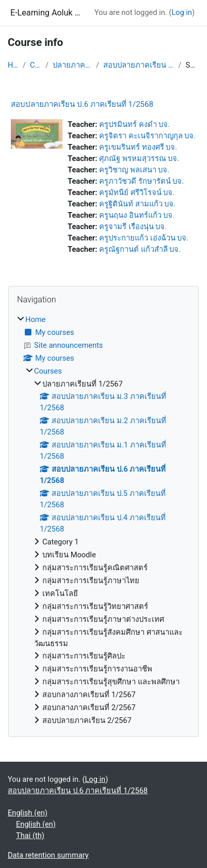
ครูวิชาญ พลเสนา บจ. (134, 170)
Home (13, 65)
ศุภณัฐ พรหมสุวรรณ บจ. (139, 158)
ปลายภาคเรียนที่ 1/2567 (72, 65)
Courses (36, 65)
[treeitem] (104, 520)
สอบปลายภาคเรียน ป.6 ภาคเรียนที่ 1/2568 (139, 65)
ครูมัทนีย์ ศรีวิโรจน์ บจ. (137, 192)
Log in (182, 12)
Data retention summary (48, 855)
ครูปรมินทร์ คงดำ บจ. (134, 124)
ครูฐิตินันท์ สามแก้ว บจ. (137, 204)
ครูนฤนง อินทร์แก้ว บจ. (137, 215)
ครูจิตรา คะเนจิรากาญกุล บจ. (147, 136)
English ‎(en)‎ (28, 813)
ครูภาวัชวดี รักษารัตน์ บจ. (141, 181)
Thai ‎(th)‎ (30, 835)
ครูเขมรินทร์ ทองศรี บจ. (138, 147)
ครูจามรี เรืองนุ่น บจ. (133, 227)
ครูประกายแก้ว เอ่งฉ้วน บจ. (144, 238)
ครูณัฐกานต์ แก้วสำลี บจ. (140, 249)
